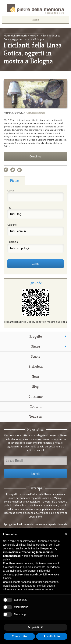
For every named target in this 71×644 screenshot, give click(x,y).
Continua (35, 156)
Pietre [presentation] (14, 181)
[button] (66, 534)
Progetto (36, 336)
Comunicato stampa (36, 113)
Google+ (20, 170)
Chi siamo (35, 396)
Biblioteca (36, 366)
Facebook (6, 170)
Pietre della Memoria (36, 9)
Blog (35, 386)
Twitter (13, 170)
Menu (36, 20)
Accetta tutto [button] (52, 636)
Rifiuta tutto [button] (19, 636)
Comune (12, 225)
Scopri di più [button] (35, 627)
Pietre (35, 346)
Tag (9, 208)
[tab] (14, 180)
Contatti (36, 406)
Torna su (35, 416)
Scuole (35, 356)
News (35, 377)
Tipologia (13, 242)
